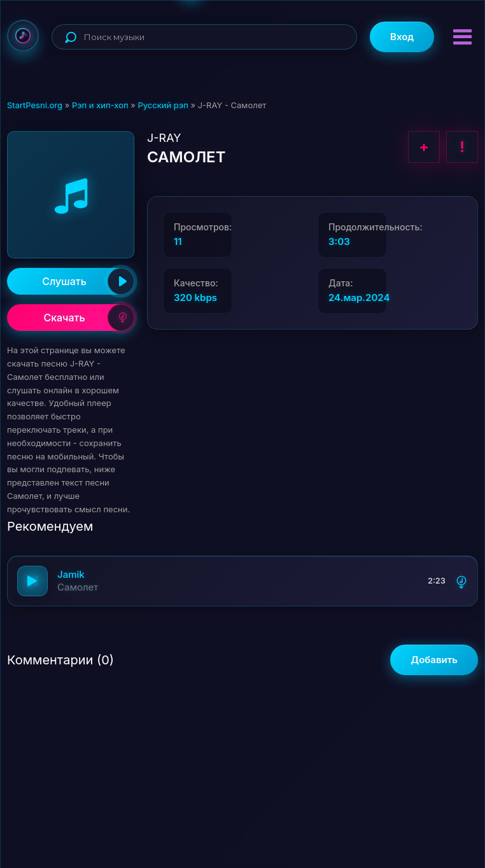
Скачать (89, 318)
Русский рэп (163, 105)
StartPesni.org (35, 105)
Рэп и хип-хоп (100, 105)
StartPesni (23, 36)
